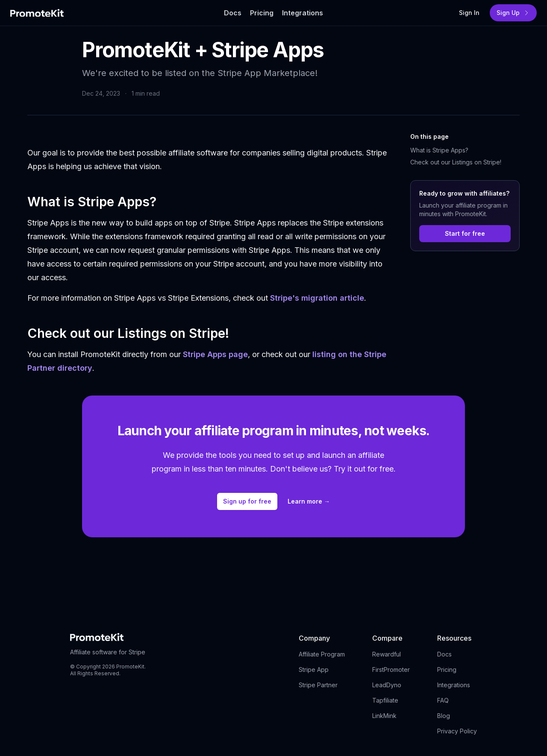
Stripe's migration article (317, 298)
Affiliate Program (322, 654)
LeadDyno (387, 685)
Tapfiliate (385, 700)
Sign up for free (247, 501)
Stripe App (314, 670)
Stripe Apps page (215, 354)
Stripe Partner (318, 685)
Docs (444, 654)
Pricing (447, 670)
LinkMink (384, 716)
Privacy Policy (457, 731)
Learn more (309, 501)
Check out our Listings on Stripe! (456, 162)
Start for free (465, 233)
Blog (444, 716)
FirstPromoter (391, 670)
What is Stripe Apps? (439, 150)
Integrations (454, 685)
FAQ (443, 700)
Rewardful (387, 654)
